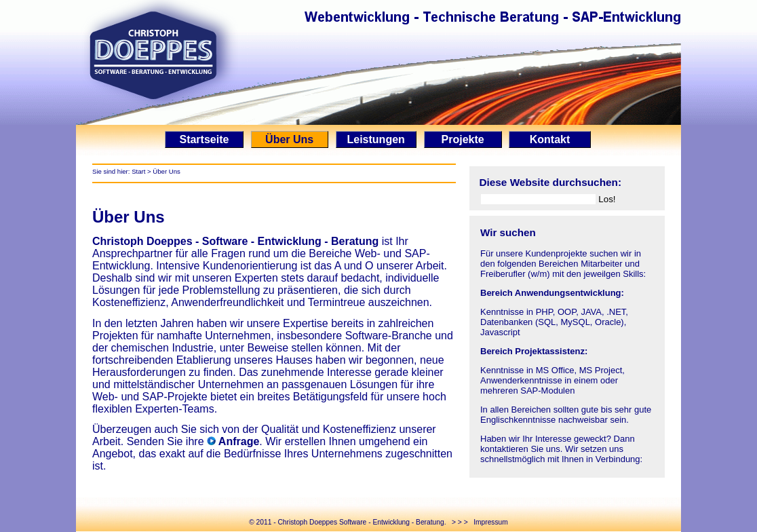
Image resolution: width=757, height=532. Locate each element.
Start (138, 171)
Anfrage (237, 441)
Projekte (463, 139)
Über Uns (290, 139)
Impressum (491, 522)
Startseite (204, 139)
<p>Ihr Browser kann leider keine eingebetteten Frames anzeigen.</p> (567, 347)
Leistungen (376, 139)
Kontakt (549, 139)
